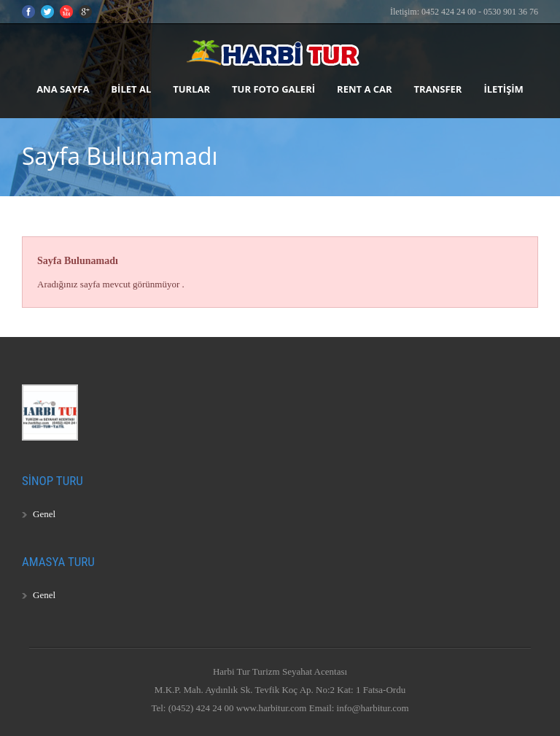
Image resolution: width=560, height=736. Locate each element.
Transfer (438, 89)
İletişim (503, 89)
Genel (44, 514)
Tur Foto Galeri (273, 89)
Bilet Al (131, 89)
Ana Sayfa (63, 89)
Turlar (191, 89)
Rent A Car (365, 89)
